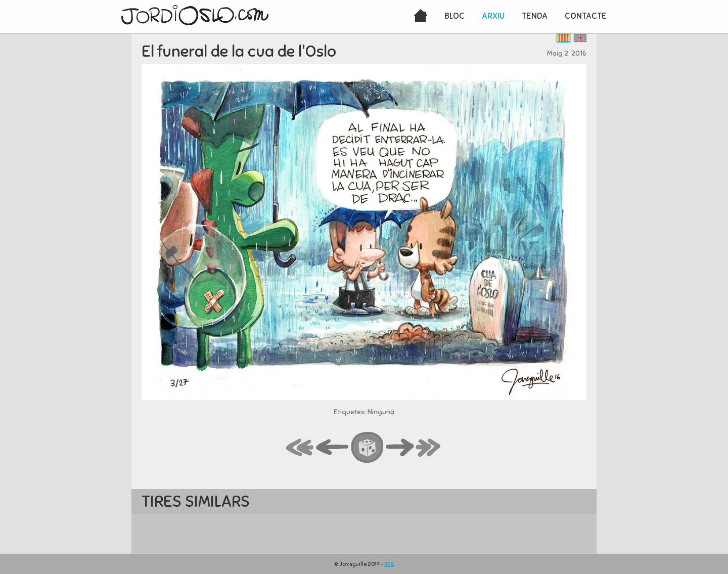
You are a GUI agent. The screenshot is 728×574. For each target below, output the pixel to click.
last (429, 448)
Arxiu (493, 16)
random (368, 448)
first (300, 448)
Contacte (586, 16)
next (400, 448)
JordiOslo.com (195, 15)
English (580, 38)
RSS (389, 564)
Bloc (454, 16)
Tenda (535, 16)
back (333, 448)
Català (563, 38)
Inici (420, 17)
